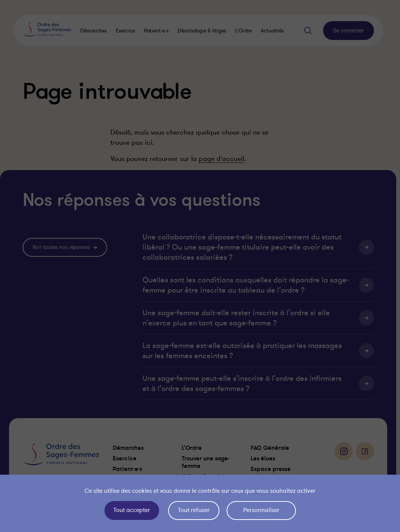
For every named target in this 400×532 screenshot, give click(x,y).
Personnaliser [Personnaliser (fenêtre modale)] (261, 510)
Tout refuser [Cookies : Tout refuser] (194, 510)
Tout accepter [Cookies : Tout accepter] (132, 510)
